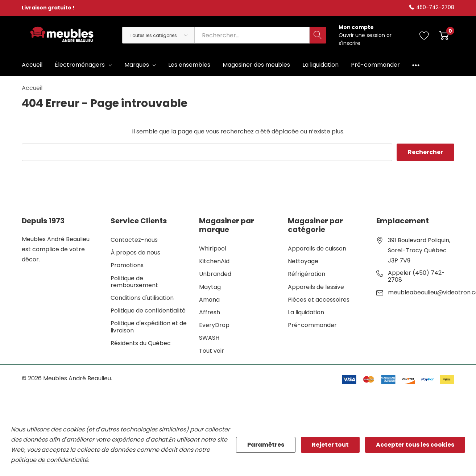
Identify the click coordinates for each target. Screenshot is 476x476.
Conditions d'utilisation (142, 298)
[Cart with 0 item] (444, 35)
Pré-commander (312, 325)
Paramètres (266, 445)
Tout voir (212, 351)
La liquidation (306, 312)
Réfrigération (307, 274)
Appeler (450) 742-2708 (416, 276)
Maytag (210, 287)
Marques (137, 65)
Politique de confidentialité (148, 311)
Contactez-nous (134, 240)
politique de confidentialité (49, 460)
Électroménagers (80, 65)
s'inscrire (349, 43)
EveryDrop (214, 325)
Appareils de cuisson (317, 249)
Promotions (127, 265)
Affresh (210, 312)
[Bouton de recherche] (318, 35)
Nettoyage (303, 261)
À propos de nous (135, 253)
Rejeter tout (330, 445)
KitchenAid (214, 261)
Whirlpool (213, 249)
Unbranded (215, 274)
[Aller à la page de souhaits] (424, 35)
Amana (209, 300)
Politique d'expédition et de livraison (149, 327)
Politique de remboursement (134, 282)
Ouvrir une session (363, 35)
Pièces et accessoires (319, 300)
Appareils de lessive (316, 287)
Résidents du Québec (141, 343)
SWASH (209, 338)
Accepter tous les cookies (415, 445)
